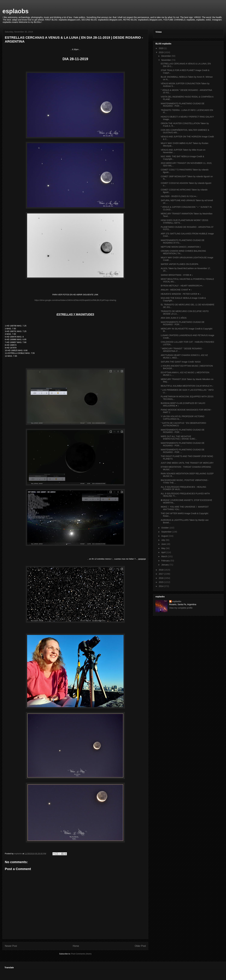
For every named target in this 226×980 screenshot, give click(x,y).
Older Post (140, 946)
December (166, 56)
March (164, 556)
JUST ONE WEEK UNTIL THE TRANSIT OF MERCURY (187, 463)
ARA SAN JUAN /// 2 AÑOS (174, 318)
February (166, 561)
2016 (161, 578)
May (163, 548)
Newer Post (11, 946)
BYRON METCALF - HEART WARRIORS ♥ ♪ (182, 286)
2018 (161, 570)
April (164, 552)
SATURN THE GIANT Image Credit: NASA (181, 362)
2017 (161, 574)
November (166, 60)
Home (76, 946)
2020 (161, 48)
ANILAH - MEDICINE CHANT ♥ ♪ (176, 290)
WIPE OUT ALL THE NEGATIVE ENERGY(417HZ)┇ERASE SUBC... (179, 438)
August (165, 536)
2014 (161, 586)
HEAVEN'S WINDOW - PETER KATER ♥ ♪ (181, 294)
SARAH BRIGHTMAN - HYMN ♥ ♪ (177, 275)
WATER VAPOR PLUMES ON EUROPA (180, 264)
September (167, 532)
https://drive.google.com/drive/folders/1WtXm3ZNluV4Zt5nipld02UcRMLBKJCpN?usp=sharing (75, 300)
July (163, 540)
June (164, 544)
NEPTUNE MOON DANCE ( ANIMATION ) (181, 247)
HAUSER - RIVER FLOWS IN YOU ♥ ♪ (179, 196)
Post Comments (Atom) (81, 954)
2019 (161, 52)
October (165, 528)
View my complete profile (181, 608)
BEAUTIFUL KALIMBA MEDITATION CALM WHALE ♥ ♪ (187, 386)
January (165, 565)
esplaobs (15, 11)
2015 (161, 582)
